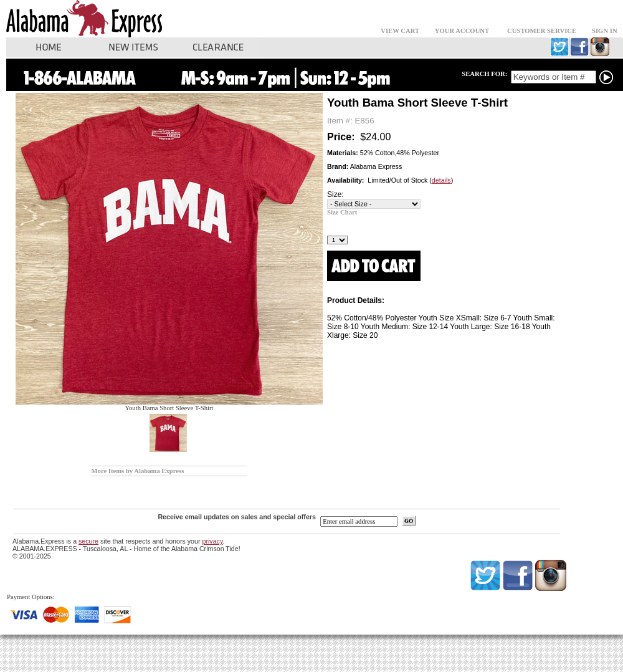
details (441, 180)
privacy (212, 541)
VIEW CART (400, 31)
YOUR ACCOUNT (462, 31)
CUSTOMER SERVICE (542, 31)
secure (88, 541)
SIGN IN (605, 31)
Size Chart (342, 212)
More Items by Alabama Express (138, 471)
